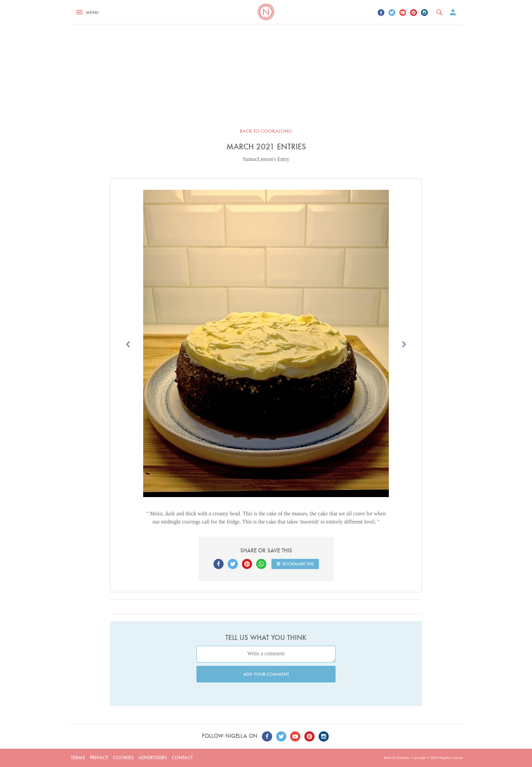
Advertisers (153, 757)
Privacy (99, 757)
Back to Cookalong (266, 131)
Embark (403, 757)
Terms (78, 757)
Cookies (123, 757)
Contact (182, 757)
